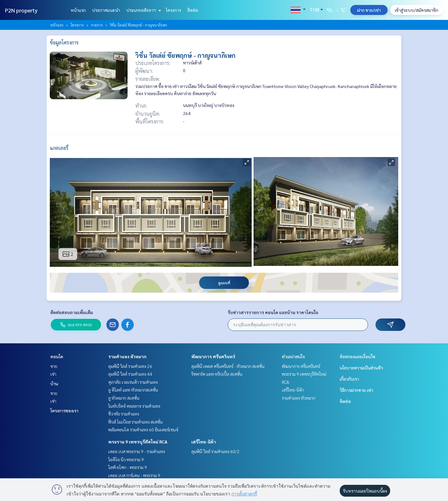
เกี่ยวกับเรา (349, 379)
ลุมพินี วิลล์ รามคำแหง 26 (130, 366)
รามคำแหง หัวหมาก (127, 356)
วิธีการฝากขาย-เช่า (357, 390)
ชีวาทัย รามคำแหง (124, 414)
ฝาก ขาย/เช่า (369, 10)
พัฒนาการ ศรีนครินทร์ (213, 356)
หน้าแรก (78, 10)
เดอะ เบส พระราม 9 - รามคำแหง (137, 451)
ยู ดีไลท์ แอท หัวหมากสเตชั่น (133, 390)
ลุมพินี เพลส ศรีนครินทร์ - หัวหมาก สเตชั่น (228, 366)
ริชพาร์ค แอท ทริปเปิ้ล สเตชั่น (217, 374)
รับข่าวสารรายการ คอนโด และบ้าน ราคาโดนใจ (273, 312)
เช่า (53, 374)
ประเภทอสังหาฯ (143, 10)
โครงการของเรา (64, 411)
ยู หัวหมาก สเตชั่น (124, 398)
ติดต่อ (193, 10)
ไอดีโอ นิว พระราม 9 (126, 459)
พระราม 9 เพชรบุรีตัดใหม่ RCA (138, 442)
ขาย (54, 366)
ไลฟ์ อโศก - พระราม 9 (128, 467)
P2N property (21, 10)
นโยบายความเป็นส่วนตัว (361, 368)
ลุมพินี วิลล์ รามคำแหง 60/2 (215, 451)
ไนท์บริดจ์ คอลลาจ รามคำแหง (134, 406)
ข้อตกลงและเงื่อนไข (357, 356)
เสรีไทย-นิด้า (204, 442)
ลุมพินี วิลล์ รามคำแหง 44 (130, 374)
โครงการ (173, 10)
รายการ (97, 25)
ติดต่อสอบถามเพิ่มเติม (72, 312)
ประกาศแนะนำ (106, 10)
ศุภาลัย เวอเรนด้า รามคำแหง (133, 382)
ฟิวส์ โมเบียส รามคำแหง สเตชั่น (135, 422)
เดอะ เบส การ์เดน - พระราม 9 (134, 475)
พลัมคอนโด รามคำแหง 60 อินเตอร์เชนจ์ (143, 429)
